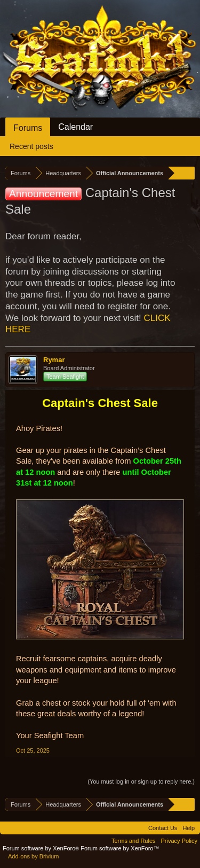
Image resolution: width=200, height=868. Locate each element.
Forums (28, 128)
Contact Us (163, 828)
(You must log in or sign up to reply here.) (141, 781)
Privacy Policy (179, 841)
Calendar (75, 127)
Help (189, 828)
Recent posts (31, 146)
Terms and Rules (134, 841)
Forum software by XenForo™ (120, 848)
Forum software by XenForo (42, 848)
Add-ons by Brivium (33, 856)
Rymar (54, 360)
